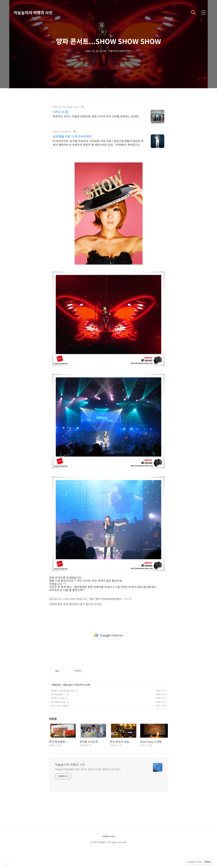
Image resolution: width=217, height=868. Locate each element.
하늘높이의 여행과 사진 (33, 13)
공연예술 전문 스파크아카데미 (72, 136)
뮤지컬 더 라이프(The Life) (63, 703)
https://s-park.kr (62, 131)
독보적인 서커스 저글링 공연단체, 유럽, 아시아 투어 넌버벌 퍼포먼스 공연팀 (96, 116)
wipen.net (108, 849)
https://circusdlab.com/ (66, 107)
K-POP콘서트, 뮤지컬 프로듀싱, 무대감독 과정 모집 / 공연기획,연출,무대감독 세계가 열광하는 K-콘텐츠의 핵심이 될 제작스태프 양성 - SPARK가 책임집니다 (98, 143)
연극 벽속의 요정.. (59, 715)
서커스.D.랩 (60, 112)
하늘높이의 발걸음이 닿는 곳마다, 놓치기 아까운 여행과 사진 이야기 (88, 782)
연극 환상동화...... (58, 707)
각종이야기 (56, 698)
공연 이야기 (68, 698)
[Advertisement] (111, 162)
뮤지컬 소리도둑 (58, 711)
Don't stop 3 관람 (59, 718)
